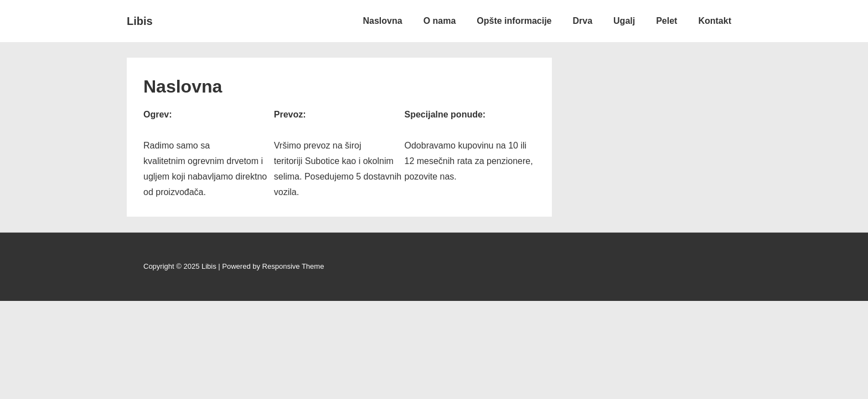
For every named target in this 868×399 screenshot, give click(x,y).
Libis (140, 21)
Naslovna (383, 21)
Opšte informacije (514, 21)
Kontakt (715, 21)
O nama (440, 21)
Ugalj (624, 21)
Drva (582, 21)
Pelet (666, 21)
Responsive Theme (293, 266)
